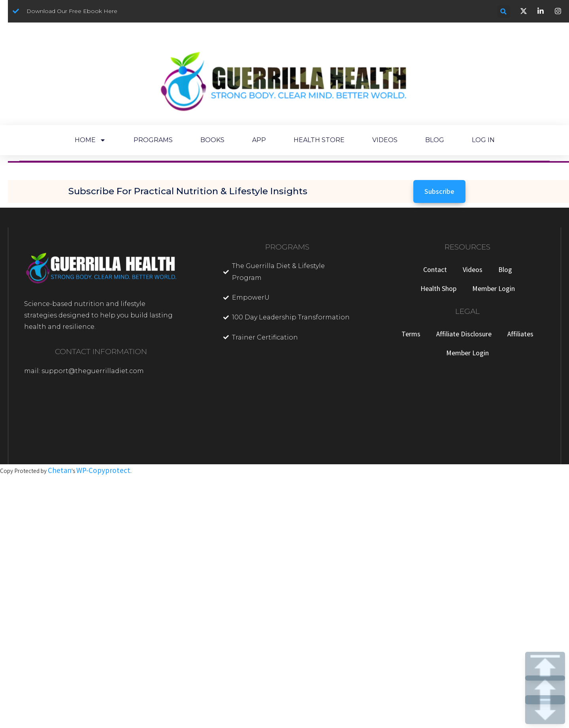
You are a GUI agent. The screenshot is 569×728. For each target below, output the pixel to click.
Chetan (60, 470)
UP (545, 690)
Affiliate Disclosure (464, 334)
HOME (90, 140)
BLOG (435, 140)
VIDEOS (385, 140)
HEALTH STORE (319, 140)
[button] (504, 12)
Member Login (494, 288)
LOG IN (483, 140)
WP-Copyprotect (103, 470)
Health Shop (438, 288)
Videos (473, 269)
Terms (411, 334)
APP (259, 140)
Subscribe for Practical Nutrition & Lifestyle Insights (188, 191)
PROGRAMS (153, 140)
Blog (505, 269)
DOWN (545, 710)
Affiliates (520, 334)
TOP (545, 666)
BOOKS (212, 140)
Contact (435, 269)
